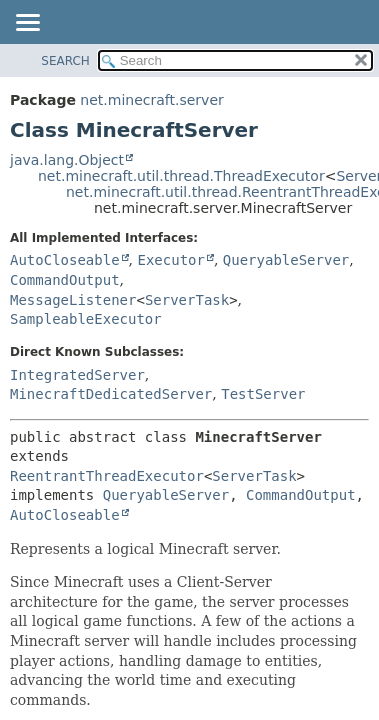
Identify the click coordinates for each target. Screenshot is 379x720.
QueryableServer (286, 260)
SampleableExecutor (86, 319)
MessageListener (73, 300)
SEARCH (65, 61)
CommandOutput (65, 280)
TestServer (263, 394)
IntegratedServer (77, 375)
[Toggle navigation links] (27, 24)
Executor (170, 260)
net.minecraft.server (151, 100)
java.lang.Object (67, 160)
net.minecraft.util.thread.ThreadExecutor (181, 176)
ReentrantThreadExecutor (107, 476)
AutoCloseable (65, 260)
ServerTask (187, 300)
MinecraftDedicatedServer (111, 394)
